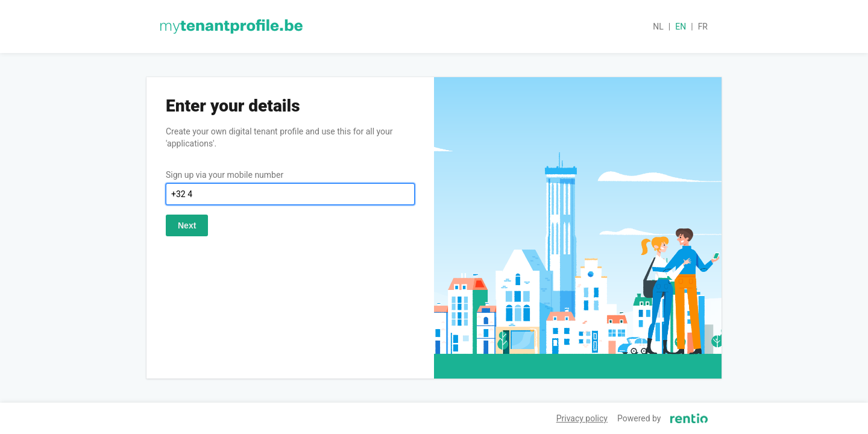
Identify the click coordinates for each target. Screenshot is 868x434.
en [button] (681, 27)
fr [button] (703, 27)
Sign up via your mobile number (225, 175)
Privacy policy (582, 418)
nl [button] (658, 27)
